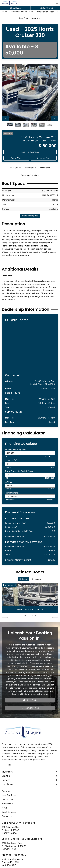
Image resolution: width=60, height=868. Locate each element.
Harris (32, 12)
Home (5, 12)
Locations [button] (7, 784)
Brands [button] (6, 776)
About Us (6, 791)
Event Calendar (9, 812)
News (4, 808)
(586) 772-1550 (48, 388)
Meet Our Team (9, 795)
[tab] (10, 124)
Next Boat (38, 18)
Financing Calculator (30, 175)
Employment (8, 804)
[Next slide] (55, 119)
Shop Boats (15, 8)
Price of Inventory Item (16, 450)
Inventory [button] (7, 772)
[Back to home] (10, 3)
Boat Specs (15, 168)
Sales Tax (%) (11, 460)
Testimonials (7, 799)
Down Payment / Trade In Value (19, 471)
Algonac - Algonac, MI (14, 855)
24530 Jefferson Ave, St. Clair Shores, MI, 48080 (43, 383)
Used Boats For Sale (18, 12)
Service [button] (6, 780)
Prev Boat (22, 18)
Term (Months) (12, 493)
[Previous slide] (5, 119)
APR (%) (9, 482)
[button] (57, 3)
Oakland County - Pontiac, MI (19, 823)
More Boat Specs (30, 216)
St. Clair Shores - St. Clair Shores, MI (22, 839)
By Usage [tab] (36, 579)
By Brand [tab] (23, 579)
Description (30, 168)
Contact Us (7, 816)
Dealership (45, 168)
